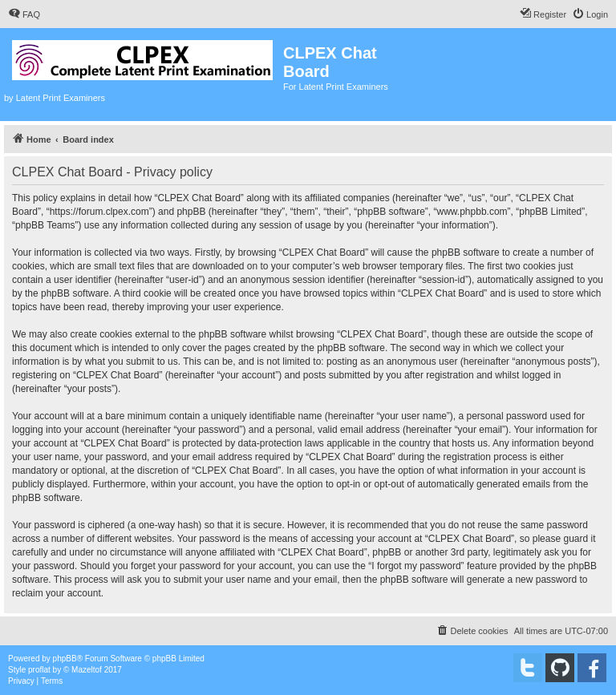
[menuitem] (24, 14)
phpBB (65, 659)
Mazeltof (87, 670)
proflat (39, 670)
